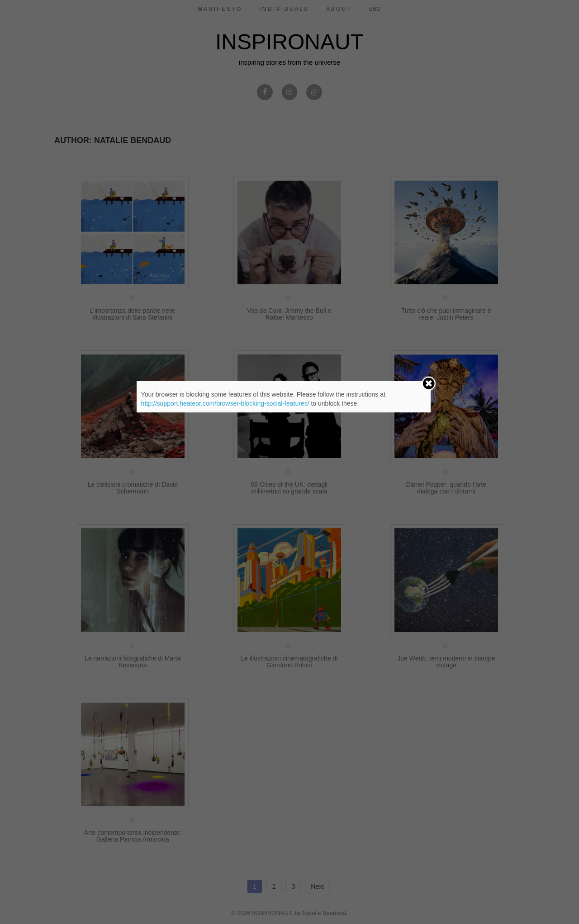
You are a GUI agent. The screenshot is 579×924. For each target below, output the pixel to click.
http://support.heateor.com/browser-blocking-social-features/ (225, 403)
